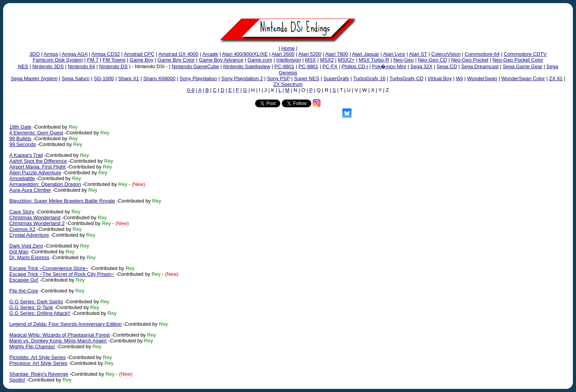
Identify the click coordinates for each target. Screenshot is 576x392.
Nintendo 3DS (48, 66)
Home (288, 48)
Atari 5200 (310, 54)
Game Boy (141, 60)
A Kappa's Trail (26, 155)
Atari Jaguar (366, 54)
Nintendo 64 (81, 66)
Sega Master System (34, 78)
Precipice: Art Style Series (38, 363)
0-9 (191, 90)
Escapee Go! (24, 280)
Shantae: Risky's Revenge (39, 374)
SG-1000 (104, 78)
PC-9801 (308, 66)
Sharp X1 (129, 78)
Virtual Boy (440, 78)
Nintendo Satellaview (247, 66)
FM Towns (114, 60)
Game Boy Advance (221, 60)
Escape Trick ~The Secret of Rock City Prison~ (62, 274)
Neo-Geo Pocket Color (518, 60)
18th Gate (20, 127)
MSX (310, 60)
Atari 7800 (337, 54)
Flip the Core (24, 291)
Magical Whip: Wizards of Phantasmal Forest (59, 335)
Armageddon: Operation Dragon (45, 184)
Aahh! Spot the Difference (38, 161)
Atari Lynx (394, 54)
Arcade (210, 54)
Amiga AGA (74, 54)
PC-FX (330, 66)
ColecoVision (446, 54)
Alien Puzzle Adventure (35, 173)
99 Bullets (20, 138)
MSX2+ (346, 60)
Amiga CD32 (106, 54)
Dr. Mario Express (29, 257)
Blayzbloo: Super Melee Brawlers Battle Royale (62, 201)
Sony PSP (279, 78)
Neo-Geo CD (432, 60)
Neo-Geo (404, 60)
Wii (459, 78)
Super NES (307, 78)
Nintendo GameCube (195, 66)
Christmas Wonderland (35, 217)
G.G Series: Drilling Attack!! (40, 313)
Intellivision (289, 60)
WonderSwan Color (523, 78)
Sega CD (447, 66)
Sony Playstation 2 (242, 78)
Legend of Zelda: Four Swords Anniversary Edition (66, 324)
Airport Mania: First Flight (37, 167)
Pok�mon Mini (389, 66)
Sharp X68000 (159, 78)
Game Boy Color (176, 60)
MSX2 (327, 60)
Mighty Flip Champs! (32, 346)
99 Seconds (23, 144)
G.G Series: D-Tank (31, 307)
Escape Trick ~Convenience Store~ (49, 268)
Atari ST (418, 54)
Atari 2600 (283, 54)
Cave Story (22, 212)
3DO (35, 54)
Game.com (260, 60)
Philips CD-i (355, 66)
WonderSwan (482, 78)
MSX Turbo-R (374, 60)
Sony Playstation (198, 78)
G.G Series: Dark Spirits (36, 302)
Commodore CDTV (525, 54)
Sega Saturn (76, 78)
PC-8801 (284, 66)
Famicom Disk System (58, 60)
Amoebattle (22, 178)
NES (23, 66)
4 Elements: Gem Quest (36, 133)
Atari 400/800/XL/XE (245, 54)
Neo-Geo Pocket (470, 60)
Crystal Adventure (29, 235)
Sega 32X (422, 66)
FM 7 (93, 60)
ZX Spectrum (288, 84)
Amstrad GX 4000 (178, 54)
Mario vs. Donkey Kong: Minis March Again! (58, 341)
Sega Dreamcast (480, 66)
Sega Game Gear (523, 66)
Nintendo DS (114, 66)
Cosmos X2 (22, 229)
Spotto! (17, 380)
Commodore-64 (482, 54)
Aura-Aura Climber (30, 190)
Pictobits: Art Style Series (37, 357)
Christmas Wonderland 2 (37, 223)
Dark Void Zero (26, 246)
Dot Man (19, 252)
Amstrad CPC (139, 54)
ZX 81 (556, 78)
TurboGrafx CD (407, 78)
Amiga (51, 54)
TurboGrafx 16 (369, 78)
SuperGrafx (336, 78)
